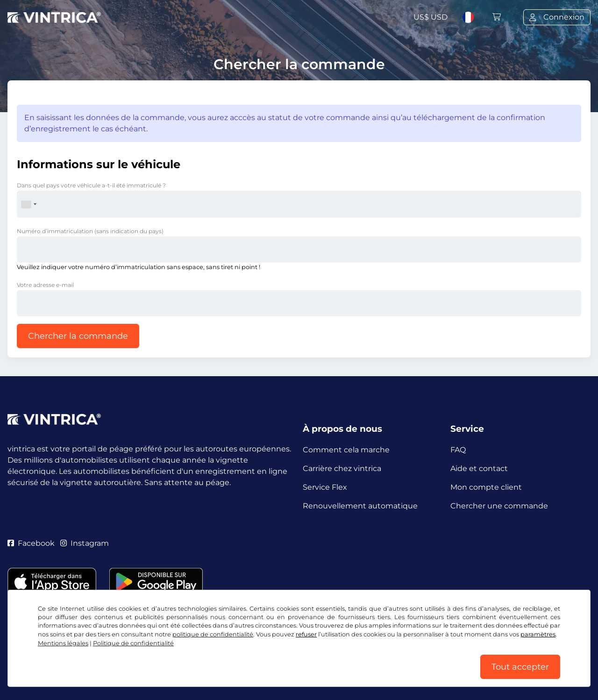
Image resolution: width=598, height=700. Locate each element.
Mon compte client (486, 487)
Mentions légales (63, 643)
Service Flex (325, 487)
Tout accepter (520, 667)
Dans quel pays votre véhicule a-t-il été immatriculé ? (91, 185)
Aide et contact (479, 468)
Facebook (31, 543)
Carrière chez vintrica (342, 468)
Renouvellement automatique (360, 506)
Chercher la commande (78, 336)
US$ (431, 17)
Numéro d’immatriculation (90, 231)
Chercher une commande (499, 506)
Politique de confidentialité (133, 643)
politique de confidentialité (213, 634)
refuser (306, 634)
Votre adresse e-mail (45, 285)
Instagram (85, 543)
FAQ (458, 450)
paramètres (538, 634)
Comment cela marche (346, 450)
